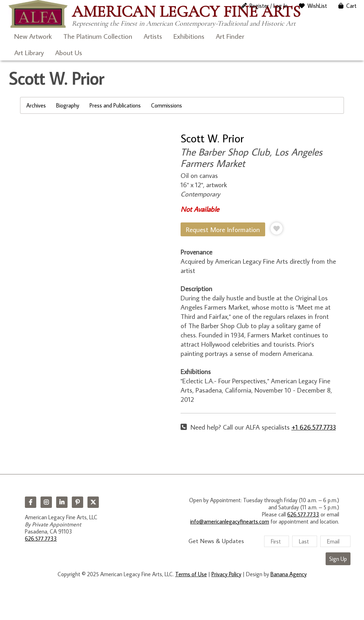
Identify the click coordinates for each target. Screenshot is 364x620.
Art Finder (230, 36)
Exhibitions (189, 36)
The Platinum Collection (98, 36)
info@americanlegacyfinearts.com (230, 521)
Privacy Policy (226, 574)
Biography (68, 105)
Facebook (31, 502)
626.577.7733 (41, 538)
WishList (317, 6)
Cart (351, 6)
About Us (69, 52)
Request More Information (223, 229)
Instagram (46, 502)
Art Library (29, 52)
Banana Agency (289, 574)
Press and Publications (115, 105)
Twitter (93, 502)
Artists (153, 36)
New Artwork (33, 36)
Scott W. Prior (212, 138)
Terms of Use (191, 574)
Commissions (167, 105)
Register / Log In (269, 6)
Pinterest (77, 502)
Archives (36, 105)
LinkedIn (62, 502)
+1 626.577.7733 (314, 427)
